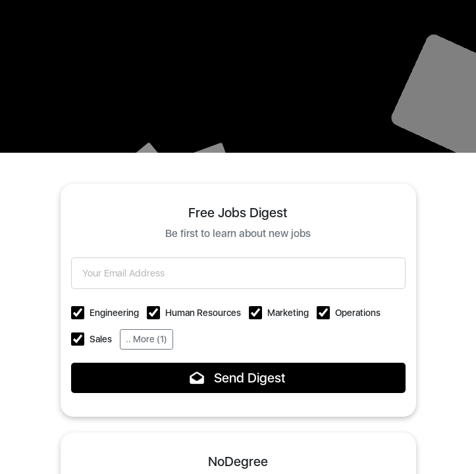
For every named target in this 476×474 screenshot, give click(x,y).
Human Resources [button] (203, 313)
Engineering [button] (114, 313)
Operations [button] (358, 313)
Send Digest (238, 378)
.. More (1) (146, 339)
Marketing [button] (288, 313)
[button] (78, 313)
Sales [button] (101, 339)
